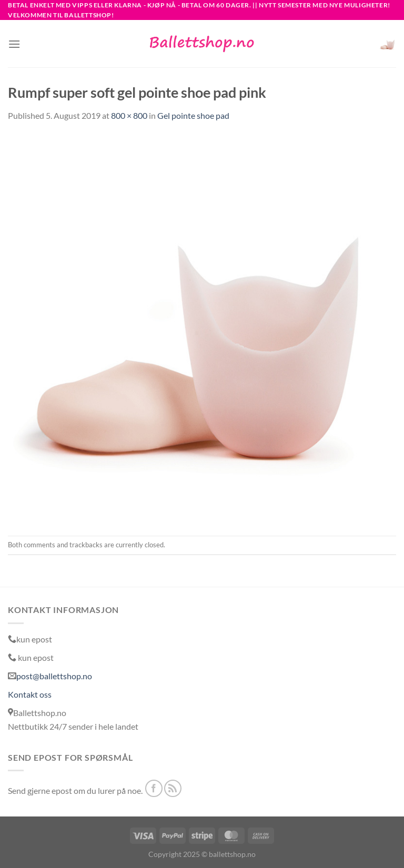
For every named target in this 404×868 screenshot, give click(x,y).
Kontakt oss (30, 694)
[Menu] (14, 44)
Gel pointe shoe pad (193, 115)
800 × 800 (129, 115)
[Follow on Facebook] (154, 788)
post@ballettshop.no (54, 676)
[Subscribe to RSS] (173, 788)
